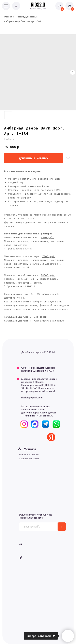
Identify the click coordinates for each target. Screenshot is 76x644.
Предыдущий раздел (26, 17)
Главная (8, 17)
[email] (38, 527)
